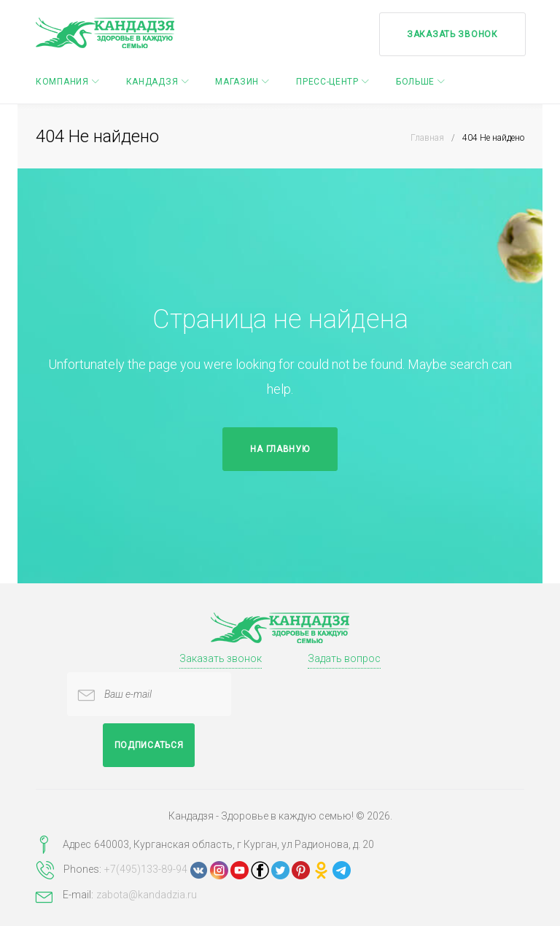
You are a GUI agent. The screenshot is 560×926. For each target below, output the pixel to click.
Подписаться (149, 745)
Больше (415, 81)
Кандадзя (152, 81)
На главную (280, 449)
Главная (427, 138)
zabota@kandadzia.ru (147, 895)
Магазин (237, 81)
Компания (62, 81)
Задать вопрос (344, 658)
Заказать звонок (451, 33)
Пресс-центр (327, 81)
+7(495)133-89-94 (146, 869)
